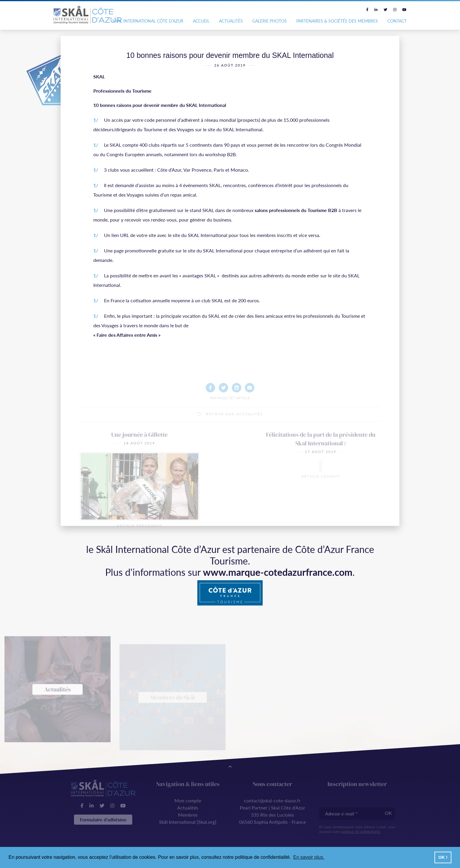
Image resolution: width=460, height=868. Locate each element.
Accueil (201, 21)
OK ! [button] (443, 857)
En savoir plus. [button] (309, 857)
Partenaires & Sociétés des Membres (337, 21)
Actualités (231, 21)
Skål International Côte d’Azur (148, 21)
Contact (397, 21)
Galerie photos (270, 21)
